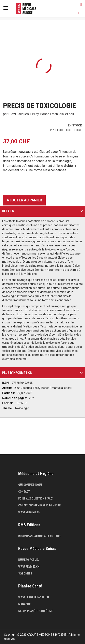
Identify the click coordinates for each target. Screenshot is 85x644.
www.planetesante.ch (34, 597)
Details (8, 211)
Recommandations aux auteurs (40, 536)
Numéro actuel (29, 560)
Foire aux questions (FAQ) (36, 499)
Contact (24, 492)
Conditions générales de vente (39, 505)
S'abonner (25, 573)
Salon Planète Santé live (36, 611)
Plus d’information (17, 373)
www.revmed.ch (29, 567)
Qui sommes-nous (30, 485)
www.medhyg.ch (29, 512)
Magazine (25, 604)
